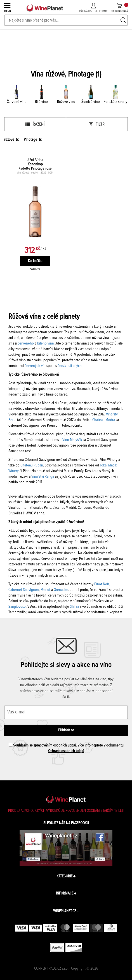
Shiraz (74, 607)
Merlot (45, 590)
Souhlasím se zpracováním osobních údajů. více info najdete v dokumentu (66, 748)
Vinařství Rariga (43, 477)
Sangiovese (17, 607)
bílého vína (45, 343)
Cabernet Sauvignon (24, 590)
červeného (26, 343)
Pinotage (30, 140)
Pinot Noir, (102, 584)
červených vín (35, 366)
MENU (8, 7)
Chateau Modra (104, 420)
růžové (9, 140)
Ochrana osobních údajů (66, 751)
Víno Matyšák (72, 440)
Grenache (61, 590)
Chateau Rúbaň (32, 465)
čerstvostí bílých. (70, 366)
